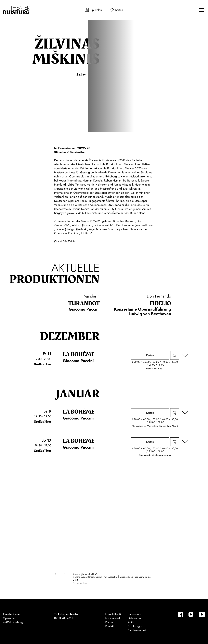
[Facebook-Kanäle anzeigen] (181, 614)
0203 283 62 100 (65, 618)
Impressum (134, 614)
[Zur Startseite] (16, 10)
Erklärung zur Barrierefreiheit (137, 628)
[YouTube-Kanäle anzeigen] (202, 614)
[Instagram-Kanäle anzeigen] (191, 614)
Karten (119, 10)
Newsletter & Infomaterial (113, 616)
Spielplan (96, 10)
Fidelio (160, 303)
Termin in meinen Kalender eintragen (175, 355)
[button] (202, 10)
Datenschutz (135, 618)
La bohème (79, 354)
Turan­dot (84, 303)
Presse (109, 622)
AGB (131, 622)
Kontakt (110, 626)
